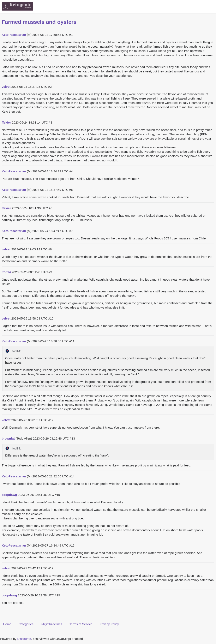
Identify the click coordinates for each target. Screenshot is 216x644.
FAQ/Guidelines (51, 624)
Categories (26, 624)
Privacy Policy (109, 624)
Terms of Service (81, 624)
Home (7, 624)
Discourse (24, 639)
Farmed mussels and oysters (39, 22)
